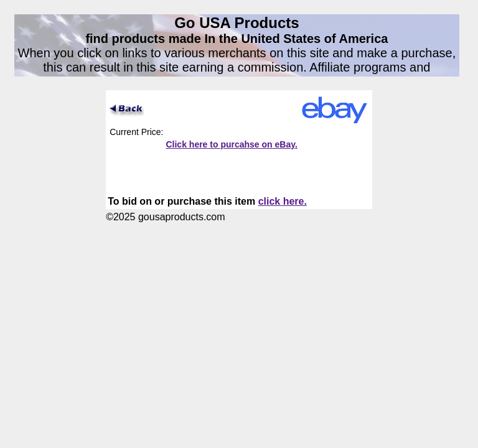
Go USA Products (237, 23)
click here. (283, 201)
